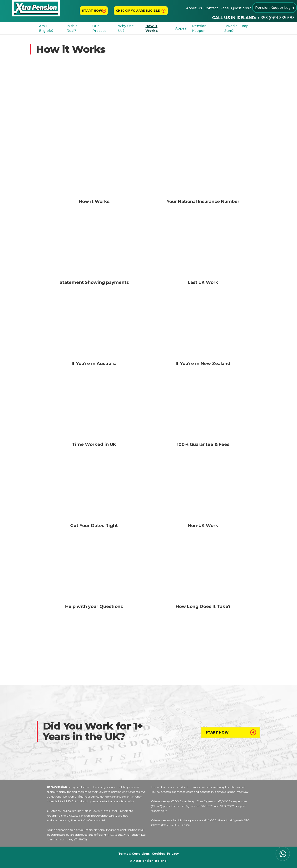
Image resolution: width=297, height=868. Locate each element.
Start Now (217, 732)
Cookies (158, 854)
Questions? (241, 8)
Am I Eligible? (46, 28)
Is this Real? (72, 28)
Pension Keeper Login (275, 8)
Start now (92, 11)
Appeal (181, 28)
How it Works (152, 28)
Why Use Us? (126, 28)
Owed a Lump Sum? (236, 28)
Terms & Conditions (134, 854)
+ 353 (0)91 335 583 (276, 18)
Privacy (173, 854)
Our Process (99, 28)
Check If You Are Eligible (138, 11)
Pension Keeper (199, 28)
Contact (211, 8)
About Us (194, 8)
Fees (225, 8)
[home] (36, 8)
